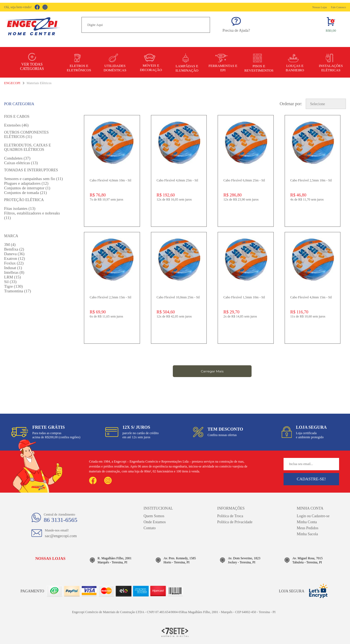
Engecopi (12, 83)
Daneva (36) (14, 254)
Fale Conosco (338, 7)
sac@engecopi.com (61, 536)
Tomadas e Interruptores (31, 170)
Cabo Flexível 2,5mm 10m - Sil (311, 180)
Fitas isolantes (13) (20, 208)
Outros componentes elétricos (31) (26, 135)
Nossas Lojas (320, 7)
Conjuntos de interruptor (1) (27, 188)
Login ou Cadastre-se (313, 516)
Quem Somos (154, 516)
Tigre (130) (13, 286)
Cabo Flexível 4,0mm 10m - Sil (110, 180)
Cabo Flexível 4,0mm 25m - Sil (177, 180)
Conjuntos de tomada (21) (25, 193)
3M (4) (10, 245)
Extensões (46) (16, 125)
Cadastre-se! (311, 479)
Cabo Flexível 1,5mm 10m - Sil (244, 297)
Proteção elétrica (24, 200)
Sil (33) (10, 282)
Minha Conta (307, 522)
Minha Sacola (307, 534)
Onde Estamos (155, 522)
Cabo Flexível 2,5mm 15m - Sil (110, 297)
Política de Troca (230, 516)
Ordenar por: (291, 104)
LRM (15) (12, 277)
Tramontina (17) (17, 291)
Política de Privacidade (235, 522)
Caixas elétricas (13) (21, 163)
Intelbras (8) (14, 272)
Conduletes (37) (17, 158)
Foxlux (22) (14, 263)
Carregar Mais (212, 371)
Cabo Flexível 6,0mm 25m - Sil (244, 180)
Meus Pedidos (307, 528)
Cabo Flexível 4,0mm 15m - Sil (311, 297)
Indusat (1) (13, 268)
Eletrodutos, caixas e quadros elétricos (27, 147)
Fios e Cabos (17, 117)
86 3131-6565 (61, 520)
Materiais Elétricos (39, 83)
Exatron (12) (14, 258)
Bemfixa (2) (14, 249)
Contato (150, 528)
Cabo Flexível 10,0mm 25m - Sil (178, 297)
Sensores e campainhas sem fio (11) (33, 179)
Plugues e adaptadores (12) (26, 183)
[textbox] (146, 25)
